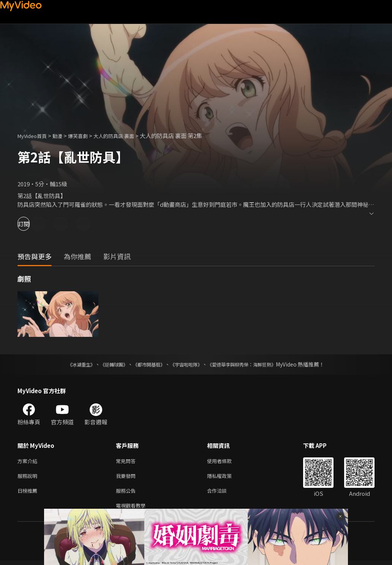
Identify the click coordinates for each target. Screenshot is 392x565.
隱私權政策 (226, 477)
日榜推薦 (29, 493)
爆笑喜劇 (86, 136)
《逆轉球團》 (105, 364)
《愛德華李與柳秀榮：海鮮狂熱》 (251, 364)
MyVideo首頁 (35, 136)
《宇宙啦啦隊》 (188, 364)
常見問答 (127, 461)
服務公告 (127, 493)
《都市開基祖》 (145, 364)
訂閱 (33, 224)
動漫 (63, 136)
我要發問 (127, 477)
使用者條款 (226, 461)
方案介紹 (29, 461)
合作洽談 (223, 493)
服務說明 (29, 477)
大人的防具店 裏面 (127, 136)
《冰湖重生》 (68, 364)
